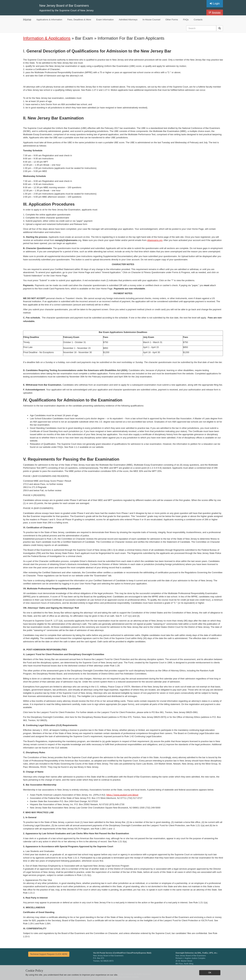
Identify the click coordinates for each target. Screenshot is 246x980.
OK (210, 973)
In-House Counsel (152, 20)
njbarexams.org (155, 240)
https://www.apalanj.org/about (122, 795)
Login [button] (215, 4)
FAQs (186, 20)
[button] (220, 28)
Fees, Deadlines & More (79, 20)
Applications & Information (49, 20)
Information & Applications (47, 38)
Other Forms (172, 20)
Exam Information (105, 20)
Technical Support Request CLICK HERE (49, 954)
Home (27, 20)
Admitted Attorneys (128, 20)
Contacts (198, 20)
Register (215, 12)
